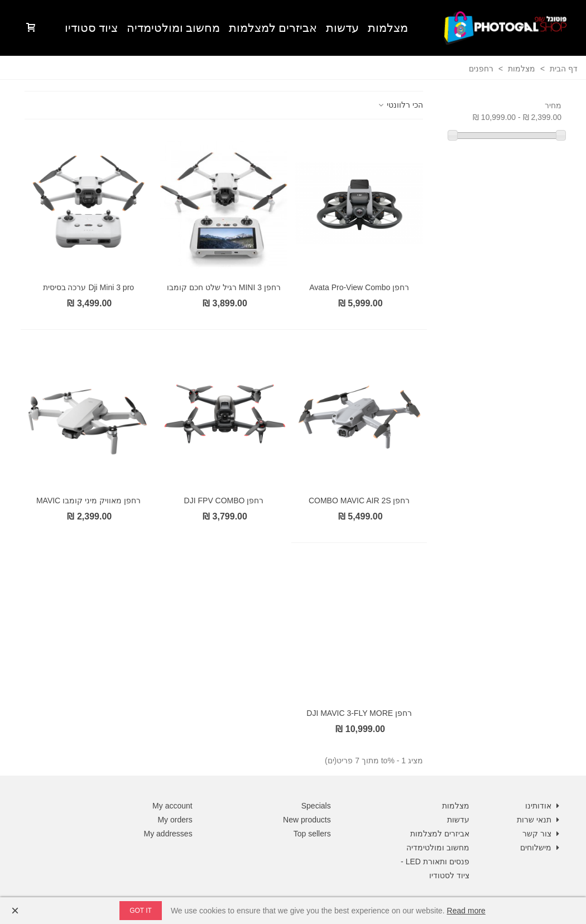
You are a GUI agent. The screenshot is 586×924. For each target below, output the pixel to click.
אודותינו (543, 806)
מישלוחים (541, 848)
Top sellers (312, 834)
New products (307, 820)
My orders (175, 820)
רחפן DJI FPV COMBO (224, 501)
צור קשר (542, 834)
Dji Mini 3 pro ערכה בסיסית (88, 287)
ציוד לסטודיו (449, 875)
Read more (466, 911)
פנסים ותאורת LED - (435, 862)
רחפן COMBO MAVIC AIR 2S (359, 501)
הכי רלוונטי (400, 105)
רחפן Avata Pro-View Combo (359, 287)
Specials (316, 806)
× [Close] (15, 910)
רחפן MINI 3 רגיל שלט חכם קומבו (224, 287)
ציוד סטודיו (91, 28)
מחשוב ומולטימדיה (173, 28)
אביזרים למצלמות (273, 28)
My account (172, 806)
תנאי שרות (539, 820)
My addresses (168, 834)
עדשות (342, 28)
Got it (141, 911)
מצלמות (388, 28)
